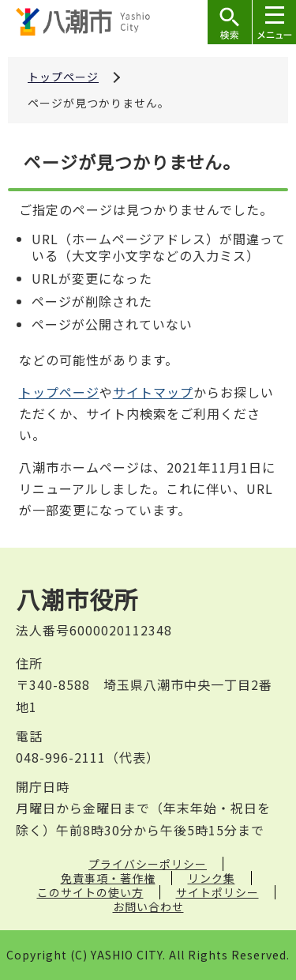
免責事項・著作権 (108, 878)
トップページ (63, 77)
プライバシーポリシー (148, 864)
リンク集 (212, 878)
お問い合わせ (148, 906)
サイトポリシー (217, 892)
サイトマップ (153, 392)
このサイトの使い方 (90, 892)
